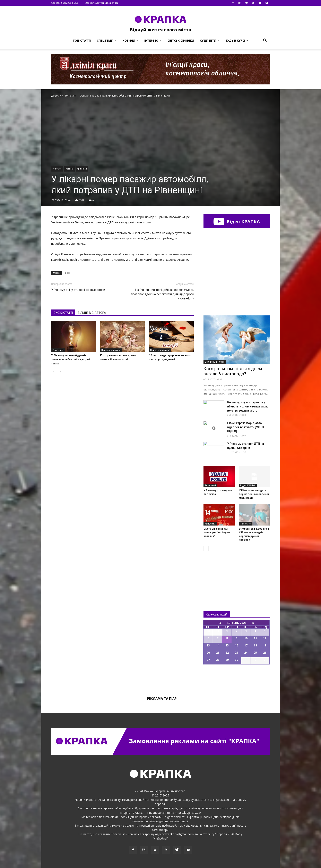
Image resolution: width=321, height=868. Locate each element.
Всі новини (217, 574)
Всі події (237, 678)
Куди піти (210, 40)
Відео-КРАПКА (237, 221)
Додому (56, 96)
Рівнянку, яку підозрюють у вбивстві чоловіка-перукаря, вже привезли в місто (247, 406)
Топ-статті (82, 40)
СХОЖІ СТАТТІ (63, 313)
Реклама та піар (162, 698)
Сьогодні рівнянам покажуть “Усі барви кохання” (217, 532)
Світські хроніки (181, 40)
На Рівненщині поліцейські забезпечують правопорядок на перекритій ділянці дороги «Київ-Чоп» (162, 294)
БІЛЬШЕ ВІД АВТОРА (92, 313)
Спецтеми (107, 40)
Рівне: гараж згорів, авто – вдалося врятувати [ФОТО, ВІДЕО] (246, 427)
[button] (265, 41)
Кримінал (82, 169)
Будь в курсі (237, 40)
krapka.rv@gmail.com (180, 834)
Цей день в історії (111, 350)
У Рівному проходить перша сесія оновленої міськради (254, 494)
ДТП (67, 273)
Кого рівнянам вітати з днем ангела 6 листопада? (233, 371)
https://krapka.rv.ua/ (188, 813)
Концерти (210, 524)
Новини (130, 40)
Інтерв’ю (153, 40)
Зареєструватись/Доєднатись (102, 3)
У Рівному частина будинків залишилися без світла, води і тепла (71, 359)
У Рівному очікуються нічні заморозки (78, 290)
